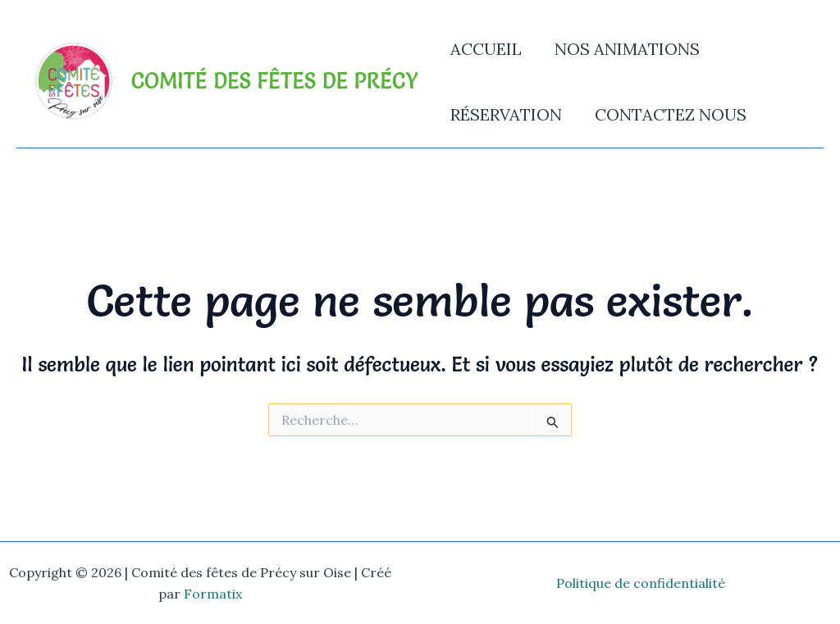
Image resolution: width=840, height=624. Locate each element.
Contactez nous (671, 114)
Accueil (486, 49)
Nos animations (627, 49)
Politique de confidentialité (641, 583)
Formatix (213, 594)
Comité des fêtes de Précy (274, 81)
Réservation (506, 114)
